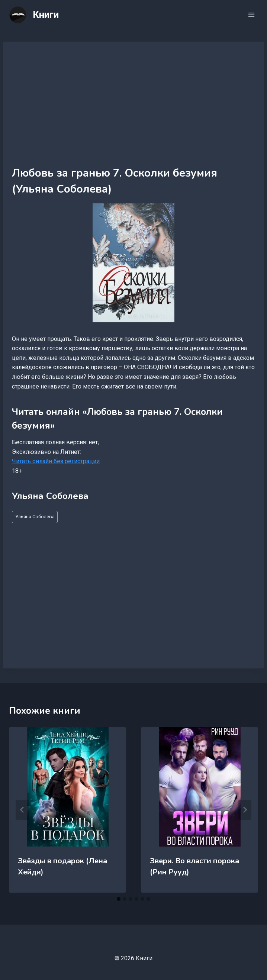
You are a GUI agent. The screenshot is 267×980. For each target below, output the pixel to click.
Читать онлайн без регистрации (56, 461)
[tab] (119, 899)
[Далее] (245, 810)
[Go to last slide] (22, 810)
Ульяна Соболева (35, 517)
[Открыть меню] (251, 15)
